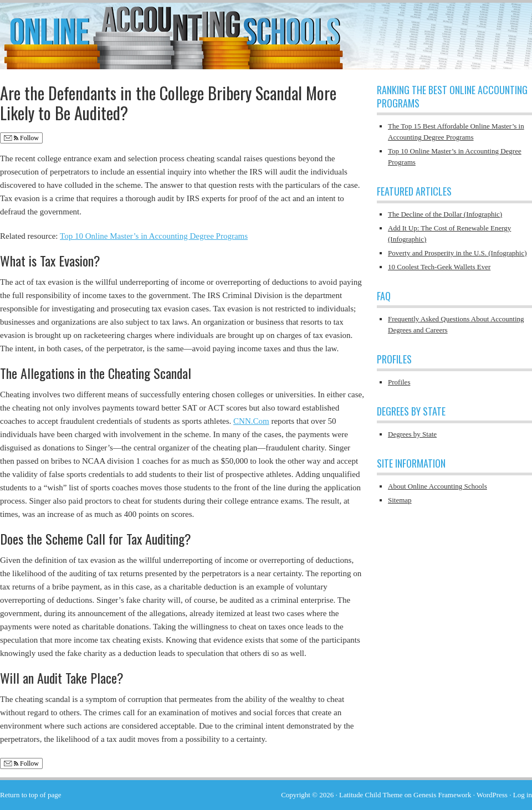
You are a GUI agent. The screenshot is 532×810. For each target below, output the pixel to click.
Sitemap (400, 500)
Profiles (399, 382)
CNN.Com (251, 421)
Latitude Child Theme (371, 795)
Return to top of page (30, 795)
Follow (21, 138)
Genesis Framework (442, 795)
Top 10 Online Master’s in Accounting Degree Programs (154, 236)
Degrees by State (412, 434)
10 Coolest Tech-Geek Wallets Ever (439, 267)
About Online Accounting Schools (438, 486)
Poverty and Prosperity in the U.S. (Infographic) (457, 253)
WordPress (492, 795)
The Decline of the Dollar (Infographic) (445, 214)
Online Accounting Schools (266, 30)
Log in (523, 795)
